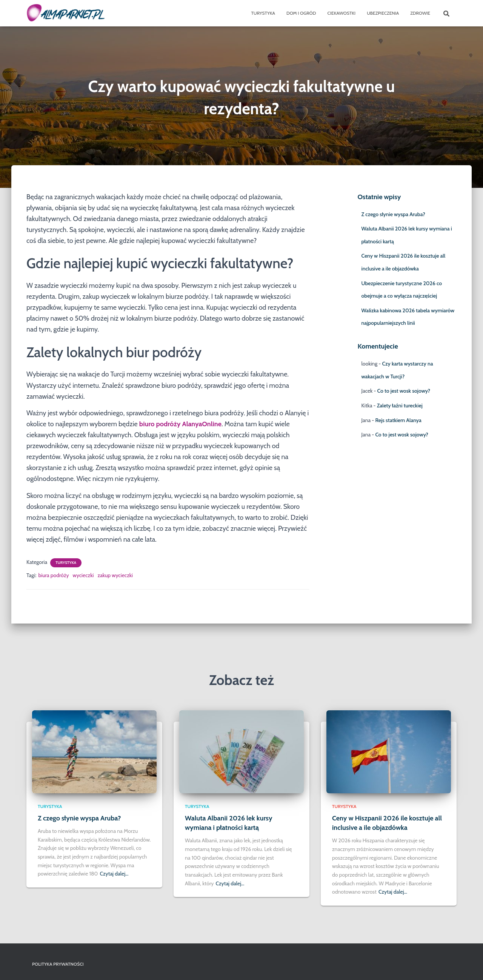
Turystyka (263, 13)
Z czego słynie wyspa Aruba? (393, 214)
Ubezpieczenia (383, 13)
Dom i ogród (301, 13)
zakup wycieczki (115, 575)
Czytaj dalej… (114, 874)
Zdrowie (420, 13)
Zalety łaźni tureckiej (400, 406)
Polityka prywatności (58, 964)
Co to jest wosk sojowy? (404, 391)
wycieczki (83, 575)
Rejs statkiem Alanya (398, 420)
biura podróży (53, 575)
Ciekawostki (342, 13)
